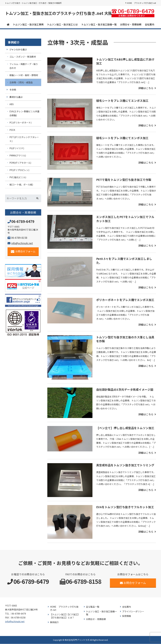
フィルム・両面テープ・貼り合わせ (24, 66)
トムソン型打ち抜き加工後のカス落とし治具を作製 (125, 339)
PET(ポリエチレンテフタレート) (24, 139)
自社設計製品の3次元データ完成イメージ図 (125, 390)
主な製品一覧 (93, 607)
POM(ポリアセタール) (20, 163)
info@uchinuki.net (20, 243)
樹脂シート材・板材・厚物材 (24, 75)
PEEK (12, 130)
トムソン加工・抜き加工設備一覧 (99, 25)
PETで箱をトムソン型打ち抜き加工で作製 (124, 180)
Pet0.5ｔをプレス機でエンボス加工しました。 (124, 261)
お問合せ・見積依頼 (131, 25)
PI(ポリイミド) (17, 148)
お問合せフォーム (23, 251)
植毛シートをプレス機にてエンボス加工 (122, 101)
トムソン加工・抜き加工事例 (28, 25)
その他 (13, 90)
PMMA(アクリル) (18, 156)
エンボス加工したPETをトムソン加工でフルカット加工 (125, 219)
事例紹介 (14, 42)
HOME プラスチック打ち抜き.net (141, 3)
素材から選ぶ (16, 97)
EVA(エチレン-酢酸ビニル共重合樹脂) (24, 113)
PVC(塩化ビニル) (18, 177)
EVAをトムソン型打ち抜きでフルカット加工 (125, 507)
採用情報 (127, 616)
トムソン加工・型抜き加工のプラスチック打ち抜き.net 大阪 (61, 13)
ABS (12, 104)
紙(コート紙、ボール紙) (21, 185)
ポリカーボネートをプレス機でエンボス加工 (125, 300)
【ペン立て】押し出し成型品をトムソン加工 (125, 428)
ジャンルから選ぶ (18, 50)
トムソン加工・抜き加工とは (62, 25)
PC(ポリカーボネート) (20, 123)
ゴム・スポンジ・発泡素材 (23, 57)
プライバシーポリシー (133, 612)
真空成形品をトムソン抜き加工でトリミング (127, 465)
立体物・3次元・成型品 (21, 82)
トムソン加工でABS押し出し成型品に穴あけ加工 (125, 61)
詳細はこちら (146, 88)
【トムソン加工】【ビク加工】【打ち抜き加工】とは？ (65, 616)
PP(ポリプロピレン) (19, 170)
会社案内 (150, 25)
